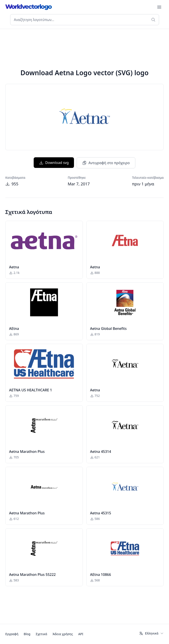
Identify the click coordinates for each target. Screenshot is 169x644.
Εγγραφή (12, 634)
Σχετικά (41, 634)
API (81, 634)
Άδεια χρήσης (63, 634)
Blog (27, 634)
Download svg (54, 163)
